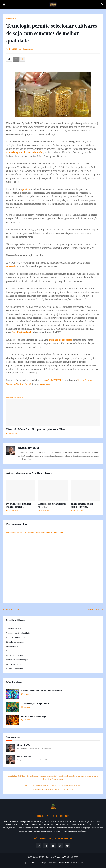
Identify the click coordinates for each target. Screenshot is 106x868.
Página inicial (12, 18)
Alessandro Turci (28, 448)
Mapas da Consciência (15, 655)
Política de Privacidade (59, 863)
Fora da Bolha (12, 646)
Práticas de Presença (15, 664)
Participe (43, 863)
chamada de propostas (60, 340)
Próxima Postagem (94, 609)
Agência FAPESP (53, 380)
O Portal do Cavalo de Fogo (34, 716)
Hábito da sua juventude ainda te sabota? (52, 505)
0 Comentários (27, 49)
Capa (25, 863)
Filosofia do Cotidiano (15, 642)
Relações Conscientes (15, 669)
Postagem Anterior (12, 609)
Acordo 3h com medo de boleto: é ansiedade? (42, 691)
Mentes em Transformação (17, 660)
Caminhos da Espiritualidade (18, 633)
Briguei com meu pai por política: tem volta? (82, 505)
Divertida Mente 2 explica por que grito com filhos (36, 429)
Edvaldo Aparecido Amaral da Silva (25, 152)
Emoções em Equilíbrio (16, 637)
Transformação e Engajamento (35, 704)
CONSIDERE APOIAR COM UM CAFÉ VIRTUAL (53, 789)
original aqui (44, 384)
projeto (26, 189)
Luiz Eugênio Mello (22, 332)
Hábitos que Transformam (17, 651)
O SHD (33, 863)
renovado (11, 266)
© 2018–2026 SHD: (37, 857)
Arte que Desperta (14, 628)
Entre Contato (77, 863)
